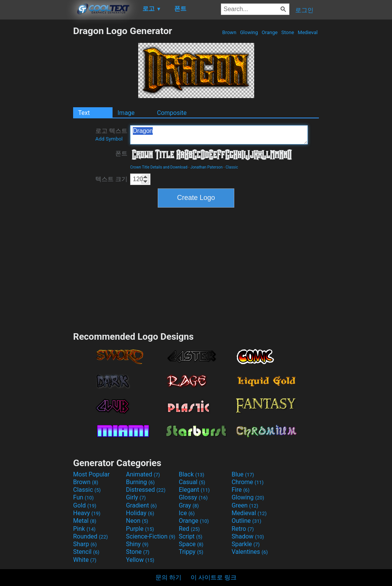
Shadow (248, 536)
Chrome (248, 482)
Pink (84, 529)
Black (192, 474)
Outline (247, 521)
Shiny (137, 544)
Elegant (194, 490)
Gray (189, 505)
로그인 (304, 10)
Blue (243, 474)
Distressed (146, 490)
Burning (140, 482)
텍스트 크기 (111, 179)
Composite (172, 113)
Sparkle (246, 544)
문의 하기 (168, 577)
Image (126, 113)
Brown (229, 32)
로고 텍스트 (111, 134)
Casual (192, 482)
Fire (241, 490)
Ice (187, 513)
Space (191, 544)
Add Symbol (109, 139)
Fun (83, 497)
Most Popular (91, 474)
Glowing (249, 32)
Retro (243, 529)
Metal (85, 521)
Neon (137, 521)
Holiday (140, 513)
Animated (143, 474)
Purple (140, 529)
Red (189, 529)
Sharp (85, 544)
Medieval (308, 32)
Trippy (191, 552)
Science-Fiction (151, 536)
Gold (85, 505)
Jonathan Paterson (206, 167)
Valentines (250, 552)
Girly (136, 497)
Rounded (91, 536)
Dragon (219, 135)
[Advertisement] (36, 140)
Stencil (86, 552)
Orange (269, 32)
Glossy (193, 497)
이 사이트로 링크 (214, 577)
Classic (232, 167)
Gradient (141, 505)
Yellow (140, 560)
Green (245, 505)
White (85, 560)
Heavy (87, 513)
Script (191, 536)
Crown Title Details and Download (159, 167)
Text (84, 113)
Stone (288, 32)
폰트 (121, 153)
